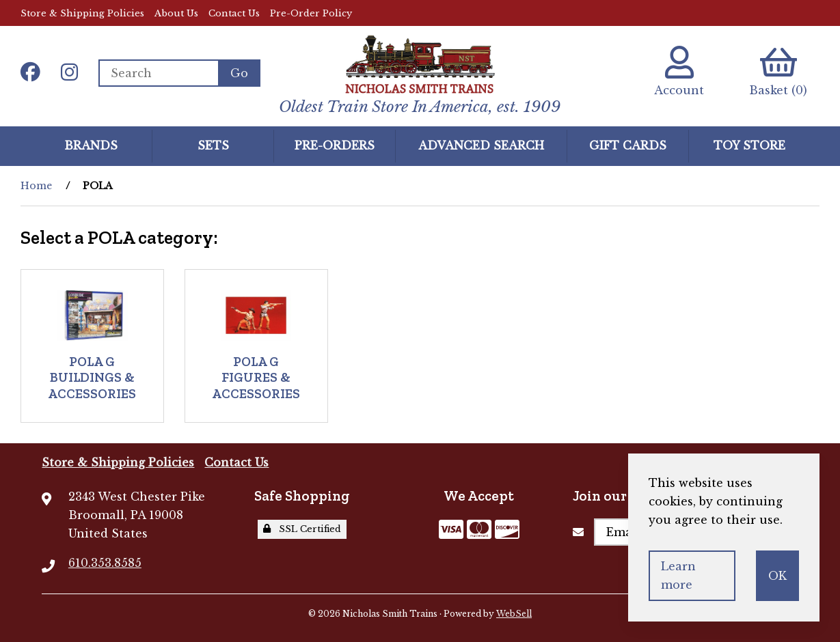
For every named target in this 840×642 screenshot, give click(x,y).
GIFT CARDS (628, 145)
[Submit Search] (239, 73)
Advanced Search (481, 145)
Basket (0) (778, 71)
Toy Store (749, 145)
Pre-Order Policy (311, 13)
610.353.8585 (105, 563)
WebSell (514, 614)
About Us (176, 13)
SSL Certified (302, 529)
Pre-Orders (335, 145)
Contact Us (234, 13)
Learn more (678, 575)
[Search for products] (158, 73)
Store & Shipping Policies (82, 13)
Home (36, 186)
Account (679, 71)
